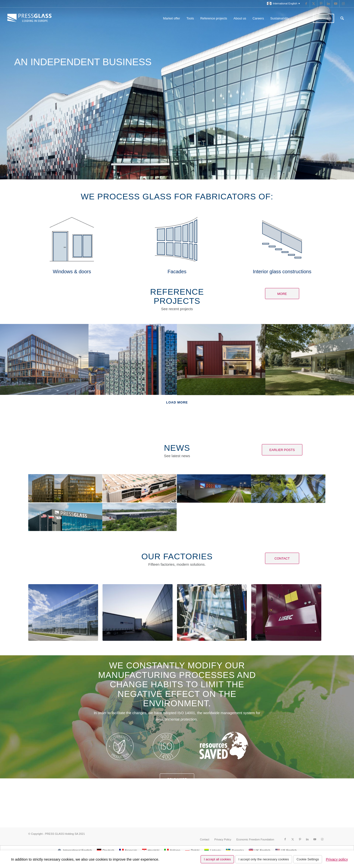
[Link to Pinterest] (321, 4)
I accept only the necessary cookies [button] (264, 859)
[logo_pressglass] (31, 18)
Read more (177, 779)
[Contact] (282, 558)
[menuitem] (282, 4)
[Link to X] (314, 4)
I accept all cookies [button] (217, 859)
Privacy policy (337, 859)
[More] (282, 294)
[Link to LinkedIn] (328, 4)
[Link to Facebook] (306, 4)
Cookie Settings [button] (308, 859)
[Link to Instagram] (343, 4)
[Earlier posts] (282, 450)
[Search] (342, 18)
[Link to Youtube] (336, 4)
